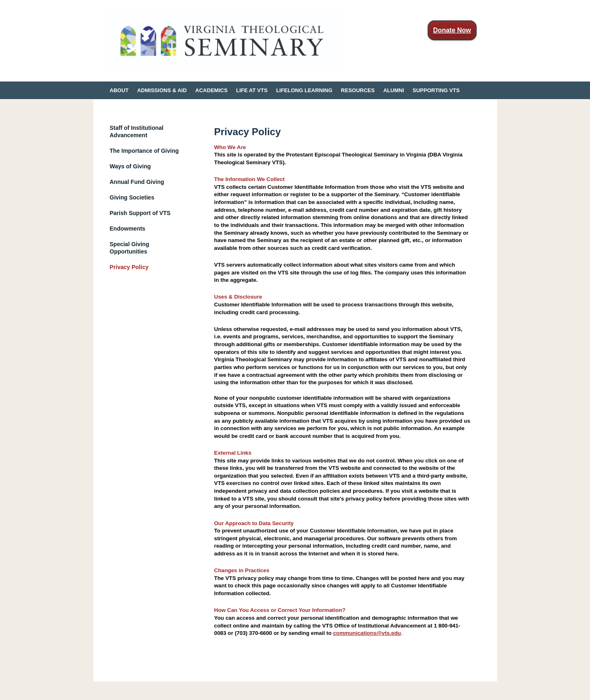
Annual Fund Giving (137, 182)
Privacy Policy (129, 267)
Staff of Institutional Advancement (137, 131)
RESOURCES (358, 90)
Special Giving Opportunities (129, 248)
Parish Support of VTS (140, 213)
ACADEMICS (212, 90)
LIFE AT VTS (252, 90)
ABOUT (119, 90)
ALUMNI (394, 90)
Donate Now (452, 30)
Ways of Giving (130, 166)
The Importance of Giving (144, 151)
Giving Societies (132, 197)
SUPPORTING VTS (436, 90)
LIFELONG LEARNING (304, 90)
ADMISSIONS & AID (162, 90)
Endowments (128, 229)
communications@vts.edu (367, 633)
